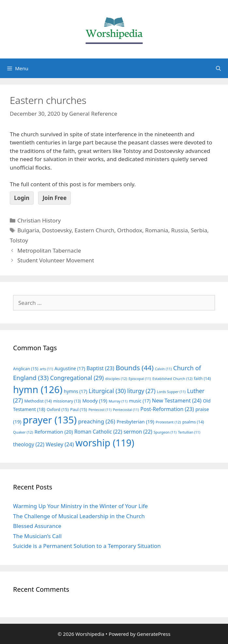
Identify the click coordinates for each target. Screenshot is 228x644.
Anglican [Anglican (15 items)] (26, 369)
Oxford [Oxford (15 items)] (58, 409)
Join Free (54, 198)
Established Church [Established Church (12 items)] (172, 379)
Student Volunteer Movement (56, 260)
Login (22, 198)
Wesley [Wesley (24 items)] (60, 444)
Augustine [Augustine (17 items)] (70, 368)
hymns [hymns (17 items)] (76, 391)
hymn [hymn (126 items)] (38, 389)
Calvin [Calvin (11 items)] (163, 369)
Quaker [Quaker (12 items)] (23, 432)
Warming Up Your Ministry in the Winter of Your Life (80, 506)
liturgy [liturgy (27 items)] (141, 391)
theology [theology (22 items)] (29, 444)
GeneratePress (153, 634)
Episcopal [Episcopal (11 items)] (140, 379)
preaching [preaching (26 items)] (97, 421)
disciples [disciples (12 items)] (116, 379)
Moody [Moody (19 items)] (95, 401)
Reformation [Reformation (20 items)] (54, 432)
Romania (157, 230)
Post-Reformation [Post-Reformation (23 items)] (167, 409)
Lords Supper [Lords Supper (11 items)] (171, 392)
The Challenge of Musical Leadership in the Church (79, 516)
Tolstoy (19, 240)
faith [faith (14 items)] (203, 379)
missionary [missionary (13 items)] (67, 401)
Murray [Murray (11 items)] (118, 401)
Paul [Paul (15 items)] (79, 409)
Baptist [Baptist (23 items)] (100, 368)
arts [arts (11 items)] (46, 369)
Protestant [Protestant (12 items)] (168, 422)
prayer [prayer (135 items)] (50, 420)
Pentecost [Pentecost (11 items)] (100, 410)
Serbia (199, 230)
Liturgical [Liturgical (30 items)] (107, 391)
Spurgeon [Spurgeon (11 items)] (165, 432)
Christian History (39, 220)
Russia (180, 230)
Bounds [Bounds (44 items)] (134, 368)
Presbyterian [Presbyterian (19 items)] (135, 421)
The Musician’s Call (37, 536)
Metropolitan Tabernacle (49, 250)
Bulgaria (28, 230)
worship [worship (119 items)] (105, 443)
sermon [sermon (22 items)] (138, 432)
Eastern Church (94, 230)
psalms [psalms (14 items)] (193, 422)
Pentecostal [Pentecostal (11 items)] (126, 410)
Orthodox (130, 230)
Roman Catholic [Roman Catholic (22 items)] (98, 432)
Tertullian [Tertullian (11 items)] (189, 432)
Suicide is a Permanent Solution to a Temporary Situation (87, 546)
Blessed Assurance (37, 526)
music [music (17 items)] (140, 401)
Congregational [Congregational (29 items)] (77, 378)
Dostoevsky (57, 230)
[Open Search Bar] (218, 68)
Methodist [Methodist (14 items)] (38, 401)
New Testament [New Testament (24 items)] (177, 401)
